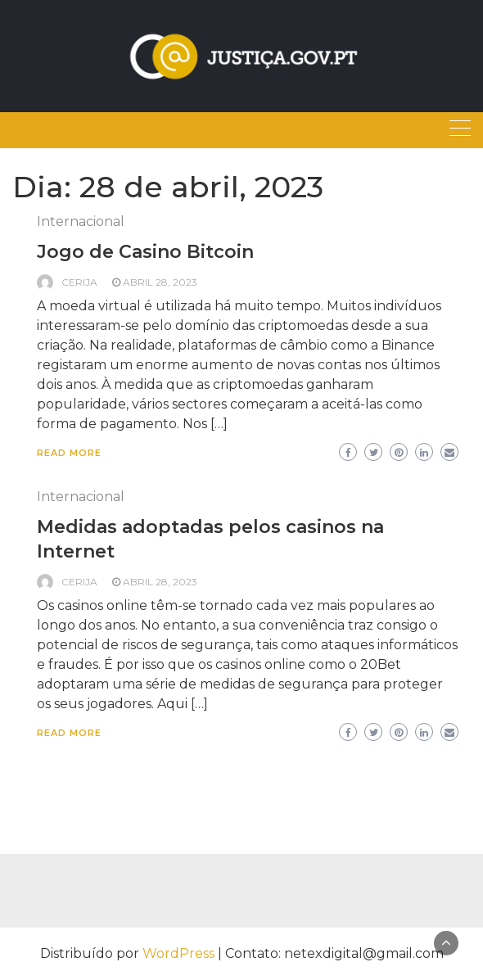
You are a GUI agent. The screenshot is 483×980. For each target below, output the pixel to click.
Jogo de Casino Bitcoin (145, 252)
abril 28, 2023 (160, 282)
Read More (69, 453)
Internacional (81, 221)
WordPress (178, 953)
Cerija (79, 282)
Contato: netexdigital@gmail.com (334, 953)
